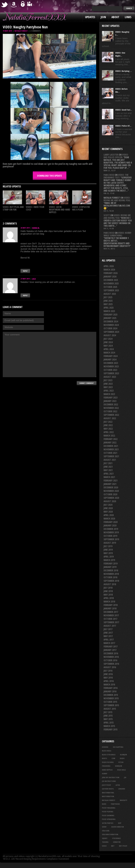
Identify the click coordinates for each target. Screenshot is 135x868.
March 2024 (109, 353)
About (115, 17)
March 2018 (109, 602)
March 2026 (109, 270)
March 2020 (109, 519)
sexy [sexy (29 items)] (120, 823)
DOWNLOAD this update (50, 176)
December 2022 (111, 404)
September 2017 (111, 622)
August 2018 (110, 584)
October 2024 (110, 328)
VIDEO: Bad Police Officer (116, 156)
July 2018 (108, 588)
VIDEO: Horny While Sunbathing (117, 234)
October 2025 (110, 287)
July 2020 (108, 505)
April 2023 (109, 391)
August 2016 (110, 667)
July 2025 (108, 297)
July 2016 (108, 671)
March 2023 (109, 394)
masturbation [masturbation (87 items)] (108, 796)
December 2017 (111, 612)
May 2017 (108, 636)
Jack (34, 279)
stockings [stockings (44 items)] (116, 838)
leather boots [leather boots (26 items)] (108, 789)
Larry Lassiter (111, 155)
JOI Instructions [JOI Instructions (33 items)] (109, 781)
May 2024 (108, 346)
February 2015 (111, 729)
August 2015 (110, 709)
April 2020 (109, 515)
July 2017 (108, 629)
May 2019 (108, 553)
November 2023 (111, 366)
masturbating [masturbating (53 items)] (108, 793)
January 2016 (110, 691)
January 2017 (110, 650)
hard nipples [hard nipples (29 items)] (107, 770)
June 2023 (108, 384)
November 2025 (111, 283)
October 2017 (110, 619)
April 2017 (109, 640)
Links (128, 17)
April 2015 (109, 723)
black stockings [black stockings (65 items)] (109, 755)
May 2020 (108, 512)
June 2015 (108, 716)
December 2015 (111, 695)
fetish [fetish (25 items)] (121, 762)
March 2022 (109, 436)
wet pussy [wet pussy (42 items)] (123, 846)
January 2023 (110, 401)
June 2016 (108, 674)
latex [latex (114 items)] (118, 785)
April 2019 (109, 557)
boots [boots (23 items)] (104, 758)
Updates (90, 17)
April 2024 (109, 349)
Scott (107, 215)
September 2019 (111, 539)
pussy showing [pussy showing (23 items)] (108, 815)
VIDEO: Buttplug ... (123, 71)
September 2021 (111, 456)
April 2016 (109, 681)
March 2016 (109, 685)
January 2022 (110, 443)
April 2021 (109, 474)
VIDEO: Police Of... (123, 126)
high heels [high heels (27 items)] (121, 770)
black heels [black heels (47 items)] (107, 751)
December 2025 (111, 280)
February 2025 (111, 315)
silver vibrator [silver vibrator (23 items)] (118, 827)
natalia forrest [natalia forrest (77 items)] (109, 800)
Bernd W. (36, 228)
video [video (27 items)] (104, 846)
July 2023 (108, 380)
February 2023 (111, 398)
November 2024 (111, 325)
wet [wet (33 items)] (113, 846)
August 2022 (110, 418)
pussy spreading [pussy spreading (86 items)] (109, 819)
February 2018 (111, 605)
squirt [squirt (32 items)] (105, 838)
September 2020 (111, 498)
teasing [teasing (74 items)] (105, 842)
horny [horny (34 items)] (105, 774)
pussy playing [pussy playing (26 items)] (108, 812)
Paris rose (109, 175)
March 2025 (109, 311)
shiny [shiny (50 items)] (104, 827)
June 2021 (108, 467)
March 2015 (109, 726)
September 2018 (111, 581)
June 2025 (108, 301)
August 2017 (110, 626)
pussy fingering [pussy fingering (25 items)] (109, 808)
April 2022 (109, 432)
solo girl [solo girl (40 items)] (106, 831)
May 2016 (108, 678)
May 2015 (108, 719)
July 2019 (108, 546)
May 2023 (108, 387)
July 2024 (108, 339)
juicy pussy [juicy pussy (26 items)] (106, 785)
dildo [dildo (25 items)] (122, 758)
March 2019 (109, 560)
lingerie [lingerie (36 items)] (122, 789)
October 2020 (110, 494)
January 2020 (110, 525)
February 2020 (111, 522)
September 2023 (111, 373)
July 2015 (108, 712)
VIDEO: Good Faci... (124, 110)
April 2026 (109, 266)
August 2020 (110, 501)
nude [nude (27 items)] (104, 804)
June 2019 (108, 550)
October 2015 (110, 702)
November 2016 (111, 657)
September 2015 (111, 705)
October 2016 (110, 660)
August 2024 (110, 335)
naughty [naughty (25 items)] (123, 800)
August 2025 (110, 294)
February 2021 (111, 481)
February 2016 (111, 688)
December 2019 (111, 529)
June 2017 (108, 633)
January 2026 (110, 277)
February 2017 (111, 647)
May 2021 (108, 470)
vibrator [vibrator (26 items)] (117, 842)
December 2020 (111, 487)
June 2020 (108, 508)
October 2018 (110, 577)
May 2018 (108, 595)
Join (103, 17)
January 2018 (110, 608)
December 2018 (111, 570)
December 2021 (111, 446)
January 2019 (110, 567)
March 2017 (109, 643)
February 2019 (111, 564)
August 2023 (110, 377)
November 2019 (111, 532)
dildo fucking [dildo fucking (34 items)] (108, 762)
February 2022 (111, 439)
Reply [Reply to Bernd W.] (25, 271)
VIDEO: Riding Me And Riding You (117, 199)
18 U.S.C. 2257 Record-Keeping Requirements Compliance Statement (36, 859)
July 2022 (108, 422)
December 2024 (111, 321)
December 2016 (111, 653)
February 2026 (111, 273)
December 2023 (111, 363)
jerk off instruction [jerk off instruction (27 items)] (111, 777)
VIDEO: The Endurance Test (116, 176)
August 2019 (110, 543)
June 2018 (108, 591)
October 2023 (110, 370)
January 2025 (110, 318)
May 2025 (108, 304)
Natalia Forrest (21, 31)
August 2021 (110, 460)
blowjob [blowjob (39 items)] (123, 755)
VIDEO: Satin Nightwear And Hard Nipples (60, 210)
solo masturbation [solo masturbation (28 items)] (110, 834)
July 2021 (108, 463)
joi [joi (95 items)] (125, 777)
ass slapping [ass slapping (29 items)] (118, 747)
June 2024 (108, 342)
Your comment (50, 354)
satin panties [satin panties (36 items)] (108, 823)
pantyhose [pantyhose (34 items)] (115, 804)
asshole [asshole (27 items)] (105, 747)
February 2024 (111, 356)
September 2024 (111, 332)
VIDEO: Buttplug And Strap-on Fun (13, 208)
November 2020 (111, 491)
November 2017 (111, 615)
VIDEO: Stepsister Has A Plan (81, 208)
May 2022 (108, 429)
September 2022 (111, 415)
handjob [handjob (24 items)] (119, 766)
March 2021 (109, 477)
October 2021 (110, 453)
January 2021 (110, 484)
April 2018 (109, 598)
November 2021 (111, 449)
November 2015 (111, 698)
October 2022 (110, 411)
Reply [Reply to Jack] (25, 295)
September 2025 (111, 290)
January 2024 (110, 360)
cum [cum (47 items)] (113, 758)
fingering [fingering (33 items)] (106, 766)
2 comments (35, 31)
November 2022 (111, 408)
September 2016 (111, 664)
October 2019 (110, 536)
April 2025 (109, 308)
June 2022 (108, 425)
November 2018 (111, 574)
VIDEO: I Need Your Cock (35, 208)
